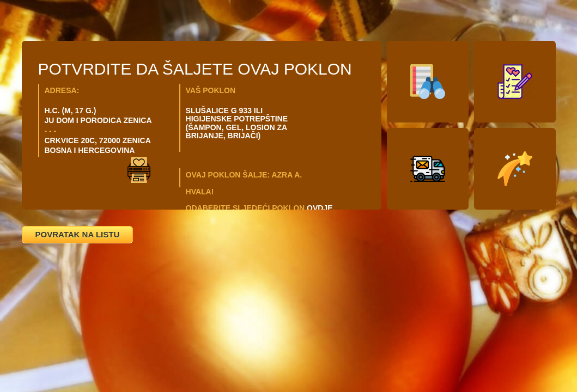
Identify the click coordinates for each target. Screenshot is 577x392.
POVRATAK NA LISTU (78, 234)
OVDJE (320, 208)
